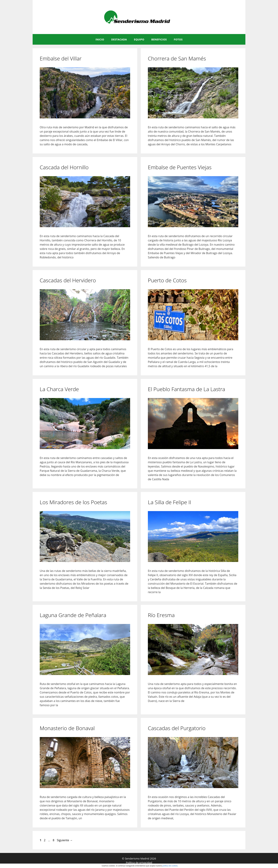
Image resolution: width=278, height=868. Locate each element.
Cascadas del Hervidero (68, 280)
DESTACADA (119, 39)
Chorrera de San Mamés (177, 58)
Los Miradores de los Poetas (73, 502)
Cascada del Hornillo (64, 167)
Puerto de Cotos (167, 280)
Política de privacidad (139, 863)
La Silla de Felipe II (169, 502)
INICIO (100, 39)
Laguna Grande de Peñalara (73, 615)
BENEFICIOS (159, 39)
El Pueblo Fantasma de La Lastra (187, 389)
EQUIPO (139, 39)
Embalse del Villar (61, 58)
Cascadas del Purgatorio (177, 728)
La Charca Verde (59, 389)
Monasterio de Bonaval (67, 728)
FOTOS (178, 39)
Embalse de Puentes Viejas (180, 167)
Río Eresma (161, 615)
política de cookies (170, 866)
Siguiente (65, 840)
